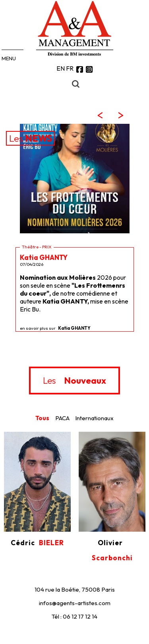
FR (70, 68)
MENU (9, 58)
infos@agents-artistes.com (75, 603)
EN (61, 68)
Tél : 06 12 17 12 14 (74, 616)
